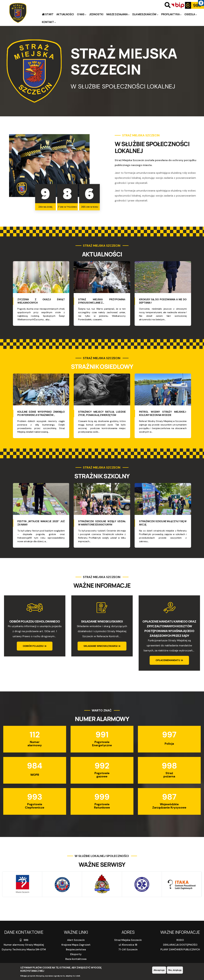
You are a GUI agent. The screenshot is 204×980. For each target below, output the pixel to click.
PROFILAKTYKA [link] (171, 14)
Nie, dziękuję (175, 970)
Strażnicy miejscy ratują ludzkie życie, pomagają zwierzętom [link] (102, 413)
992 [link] (102, 766)
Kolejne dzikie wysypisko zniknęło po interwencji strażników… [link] (41, 413)
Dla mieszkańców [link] (145, 14)
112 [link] (35, 735)
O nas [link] (82, 14)
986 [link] (24, 940)
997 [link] (169, 735)
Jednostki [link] (96, 14)
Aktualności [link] (65, 14)
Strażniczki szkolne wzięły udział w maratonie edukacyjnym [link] (102, 523)
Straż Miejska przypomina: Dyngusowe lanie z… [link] (102, 301)
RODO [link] (180, 940)
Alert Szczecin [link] (76, 940)
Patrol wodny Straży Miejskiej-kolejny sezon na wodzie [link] (163, 413)
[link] (201, 3)
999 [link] (102, 797)
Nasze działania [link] (118, 14)
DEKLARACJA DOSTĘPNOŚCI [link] (180, 945)
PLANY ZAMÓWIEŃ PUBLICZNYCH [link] (180, 949)
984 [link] (35, 766)
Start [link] (49, 14)
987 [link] (169, 797)
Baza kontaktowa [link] (76, 959)
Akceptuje (159, 970)
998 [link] (169, 766)
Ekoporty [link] (76, 954)
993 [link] (35, 797)
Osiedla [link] (191, 14)
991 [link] (102, 735)
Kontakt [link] (49, 22)
